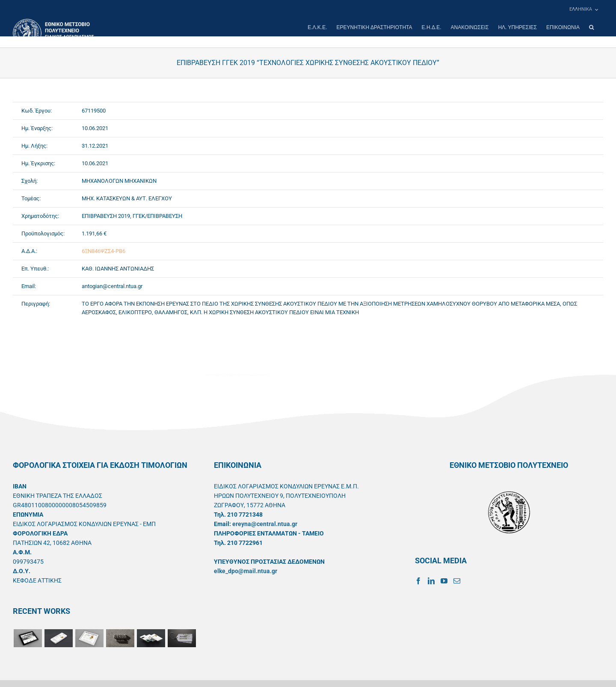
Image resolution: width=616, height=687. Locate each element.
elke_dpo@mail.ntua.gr (246, 571)
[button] (591, 27)
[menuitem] (583, 9)
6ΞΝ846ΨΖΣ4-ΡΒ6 (104, 251)
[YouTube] (444, 581)
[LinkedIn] (431, 581)
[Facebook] (418, 581)
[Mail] (457, 581)
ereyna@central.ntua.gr (265, 524)
